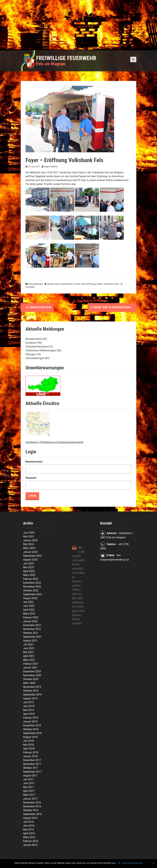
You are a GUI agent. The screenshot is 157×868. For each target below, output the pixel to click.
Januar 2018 (30, 756)
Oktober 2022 (31, 590)
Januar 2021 (30, 668)
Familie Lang (52, 284)
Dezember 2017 (32, 760)
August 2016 (30, 818)
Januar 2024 (30, 552)
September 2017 (32, 772)
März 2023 (29, 575)
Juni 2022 (29, 606)
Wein (117, 284)
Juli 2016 (28, 822)
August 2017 (30, 776)
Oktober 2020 (31, 679)
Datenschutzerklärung (132, 863)
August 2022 (30, 598)
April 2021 (29, 656)
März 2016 (29, 837)
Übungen (31, 354)
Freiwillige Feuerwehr (66, 58)
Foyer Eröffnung (88, 284)
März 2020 (29, 683)
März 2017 (29, 795)
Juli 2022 (28, 602)
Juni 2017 (29, 783)
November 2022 (32, 587)
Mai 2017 (28, 787)
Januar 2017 (30, 799)
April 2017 (29, 791)
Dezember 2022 (32, 583)
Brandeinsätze (34, 339)
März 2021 (29, 660)
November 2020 (32, 675)
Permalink (30, 287)
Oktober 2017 (31, 768)
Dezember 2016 (32, 803)
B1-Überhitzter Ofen (37, 307)
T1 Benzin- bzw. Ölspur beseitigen (112, 307)
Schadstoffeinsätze (37, 347)
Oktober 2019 (31, 691)
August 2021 (30, 641)
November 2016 (32, 806)
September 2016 (32, 814)
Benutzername (34, 462)
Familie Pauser (66, 284)
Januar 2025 (30, 540)
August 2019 (30, 698)
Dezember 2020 (32, 671)
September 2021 (32, 637)
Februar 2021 (31, 664)
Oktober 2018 (31, 729)
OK (119, 863)
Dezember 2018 (32, 725)
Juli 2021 (28, 644)
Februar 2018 (31, 752)
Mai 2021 (28, 652)
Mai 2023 (28, 567)
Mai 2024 (28, 544)
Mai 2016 (28, 830)
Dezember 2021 (32, 625)
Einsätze (30, 343)
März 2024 (29, 548)
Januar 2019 (30, 722)
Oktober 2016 (31, 810)
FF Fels (77, 284)
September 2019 (32, 695)
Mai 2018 (28, 745)
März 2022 (29, 614)
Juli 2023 (28, 563)
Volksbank (109, 284)
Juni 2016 (29, 826)
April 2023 (29, 571)
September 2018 (32, 733)
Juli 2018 (28, 741)
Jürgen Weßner (51, 167)
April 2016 (29, 833)
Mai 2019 (28, 710)
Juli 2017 (28, 779)
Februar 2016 (31, 841)
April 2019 (29, 714)
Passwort (31, 478)
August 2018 (30, 737)
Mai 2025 (28, 536)
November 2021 (32, 629)
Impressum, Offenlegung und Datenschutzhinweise (54, 442)
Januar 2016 (30, 845)
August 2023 (30, 560)
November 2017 (32, 764)
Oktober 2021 (31, 633)
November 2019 (32, 687)
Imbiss (100, 284)
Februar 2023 (31, 579)
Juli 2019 (28, 702)
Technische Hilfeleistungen (41, 350)
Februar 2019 (31, 718)
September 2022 (32, 594)
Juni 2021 (29, 648)
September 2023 (32, 556)
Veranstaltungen (35, 284)
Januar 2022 (30, 621)
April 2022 (29, 610)
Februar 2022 (31, 617)
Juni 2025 (29, 533)
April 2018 (29, 749)
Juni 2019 (29, 706)
